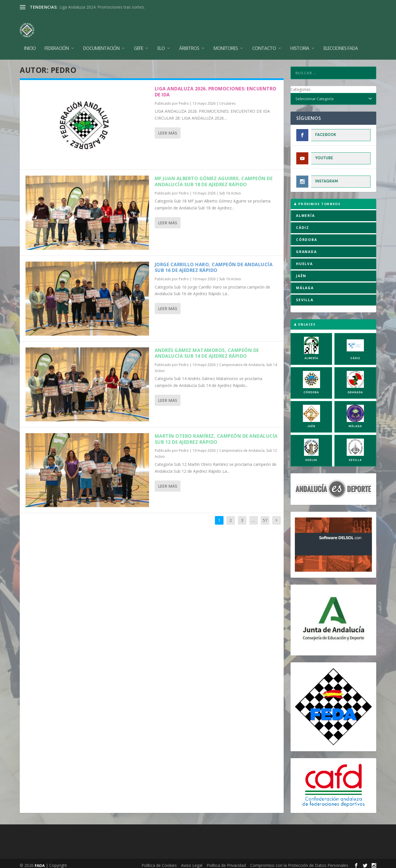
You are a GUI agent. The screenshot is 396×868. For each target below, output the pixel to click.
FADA (40, 861)
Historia (300, 40)
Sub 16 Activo (230, 275)
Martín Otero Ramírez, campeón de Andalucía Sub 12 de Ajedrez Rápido (216, 435)
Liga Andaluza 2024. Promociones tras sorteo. (102, 7)
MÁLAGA (305, 284)
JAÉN (301, 272)
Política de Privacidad (226, 861)
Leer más (168, 129)
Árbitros (189, 40)
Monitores (226, 40)
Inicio (30, 40)
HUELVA (304, 260)
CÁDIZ (303, 224)
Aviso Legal (192, 861)
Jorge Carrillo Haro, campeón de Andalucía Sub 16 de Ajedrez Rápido (214, 263)
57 (265, 516)
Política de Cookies (159, 861)
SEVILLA (305, 296)
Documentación (101, 40)
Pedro (184, 99)
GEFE (138, 40)
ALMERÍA (305, 212)
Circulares (227, 99)
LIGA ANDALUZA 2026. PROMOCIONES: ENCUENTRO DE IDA (216, 88)
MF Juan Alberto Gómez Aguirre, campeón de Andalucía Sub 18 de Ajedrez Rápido (214, 177)
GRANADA (306, 248)
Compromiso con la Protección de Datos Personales (299, 861)
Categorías (301, 85)
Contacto (264, 40)
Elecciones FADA (341, 40)
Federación (57, 40)
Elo (161, 40)
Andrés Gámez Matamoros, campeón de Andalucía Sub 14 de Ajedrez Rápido (207, 349)
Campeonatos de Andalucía (242, 361)
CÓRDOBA (307, 236)
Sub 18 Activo (230, 189)
